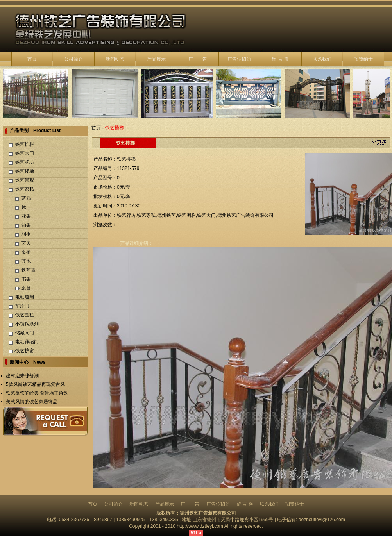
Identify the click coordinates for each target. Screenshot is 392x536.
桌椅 (26, 252)
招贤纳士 (363, 59)
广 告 (198, 59)
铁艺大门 (25, 153)
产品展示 (156, 59)
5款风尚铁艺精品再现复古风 (35, 384)
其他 (26, 261)
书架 (26, 279)
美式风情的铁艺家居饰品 (32, 402)
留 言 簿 (280, 59)
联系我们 (322, 59)
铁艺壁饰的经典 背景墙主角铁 (37, 393)
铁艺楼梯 (25, 171)
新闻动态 (115, 59)
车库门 (22, 306)
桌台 (26, 288)
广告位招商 (239, 59)
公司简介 (73, 59)
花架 (26, 216)
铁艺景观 (25, 180)
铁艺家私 (25, 189)
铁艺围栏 (25, 315)
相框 (26, 234)
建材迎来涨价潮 (22, 376)
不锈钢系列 (27, 324)
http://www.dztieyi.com (200, 526)
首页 (32, 59)
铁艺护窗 (25, 351)
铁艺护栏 (25, 144)
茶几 (26, 198)
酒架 (26, 225)
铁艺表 (29, 270)
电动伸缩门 (27, 342)
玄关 (26, 243)
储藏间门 (25, 333)
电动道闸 (25, 297)
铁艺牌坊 (25, 162)
